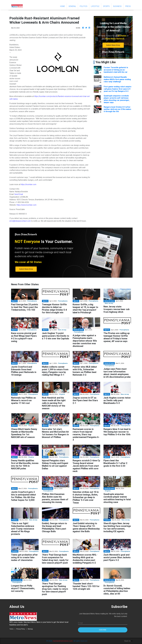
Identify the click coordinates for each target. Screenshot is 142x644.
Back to (129, 641)
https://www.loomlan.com (26, 205)
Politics (84, 6)
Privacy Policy (21, 629)
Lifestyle (95, 6)
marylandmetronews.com (63, 641)
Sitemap (30, 629)
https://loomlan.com (29, 184)
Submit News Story (113, 45)
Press (128, 6)
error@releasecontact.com (20, 221)
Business (117, 6)
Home (63, 6)
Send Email (19, 194)
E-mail (80, 623)
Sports (106, 6)
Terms (11, 629)
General (72, 6)
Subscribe (103, 630)
